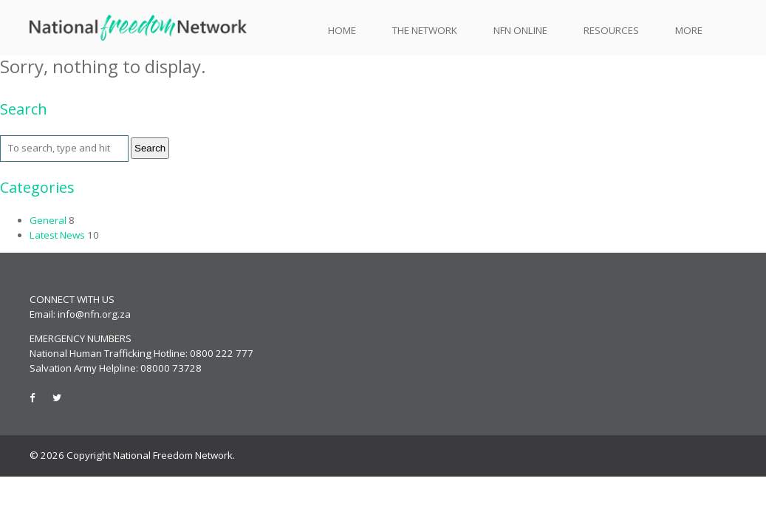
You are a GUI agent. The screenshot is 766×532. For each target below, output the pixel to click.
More (689, 31)
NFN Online (520, 30)
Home (342, 31)
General (48, 220)
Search (150, 148)
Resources (611, 31)
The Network (425, 31)
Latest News (57, 235)
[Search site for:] (64, 149)
